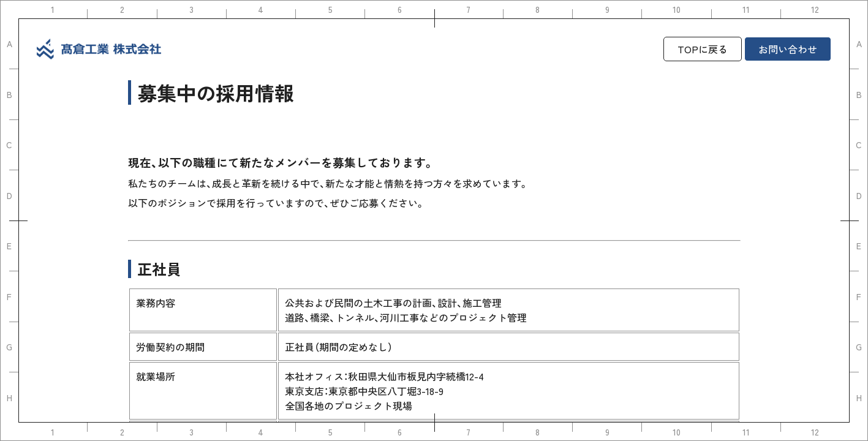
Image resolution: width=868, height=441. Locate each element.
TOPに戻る (703, 49)
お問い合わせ (788, 49)
